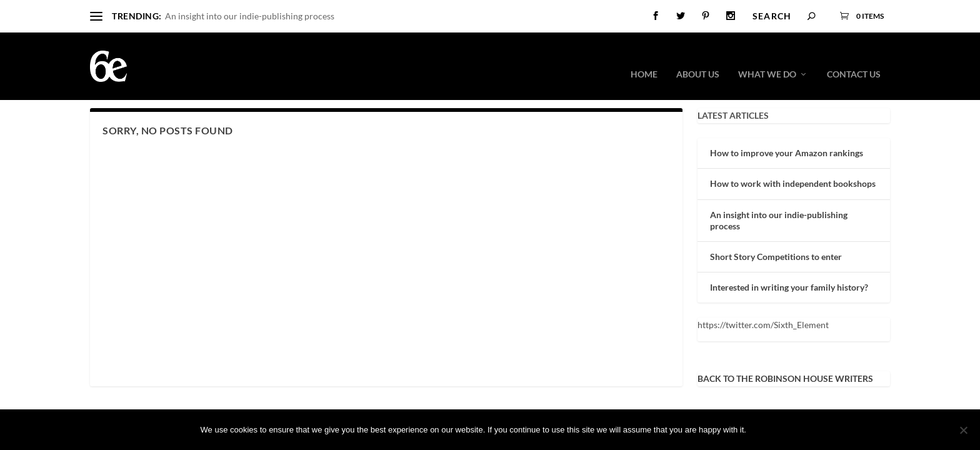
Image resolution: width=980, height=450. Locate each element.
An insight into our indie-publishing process (250, 16)
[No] (963, 430)
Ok (766, 430)
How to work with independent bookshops (793, 183)
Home (644, 57)
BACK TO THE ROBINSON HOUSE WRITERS (785, 378)
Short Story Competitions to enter (776, 256)
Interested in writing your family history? (789, 287)
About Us (698, 57)
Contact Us (854, 57)
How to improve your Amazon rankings (787, 152)
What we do (767, 57)
